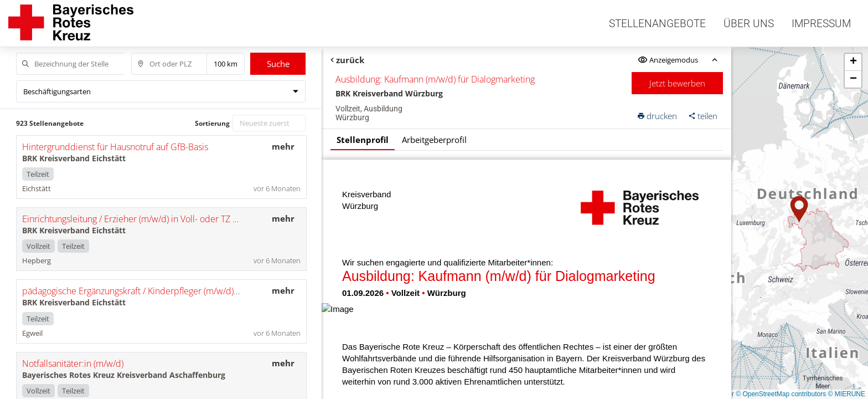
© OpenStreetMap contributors (781, 394)
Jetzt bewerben (678, 83)
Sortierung (212, 123)
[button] (799, 209)
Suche (278, 64)
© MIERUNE (846, 394)
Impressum (821, 24)
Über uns (749, 24)
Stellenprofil (363, 140)
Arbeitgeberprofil (434, 140)
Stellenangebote (657, 24)
